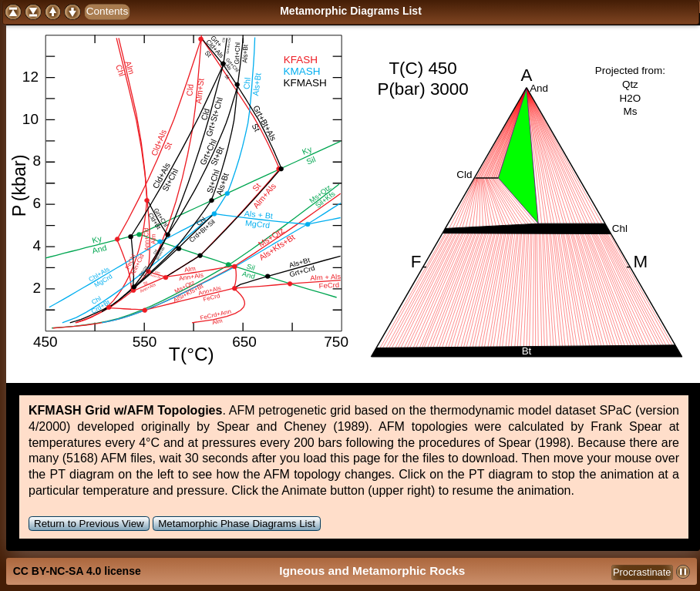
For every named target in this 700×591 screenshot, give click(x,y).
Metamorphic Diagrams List (351, 11)
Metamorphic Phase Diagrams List (237, 524)
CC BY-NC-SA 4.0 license (77, 571)
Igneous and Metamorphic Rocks (372, 571)
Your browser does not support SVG (179, 198)
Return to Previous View (89, 524)
